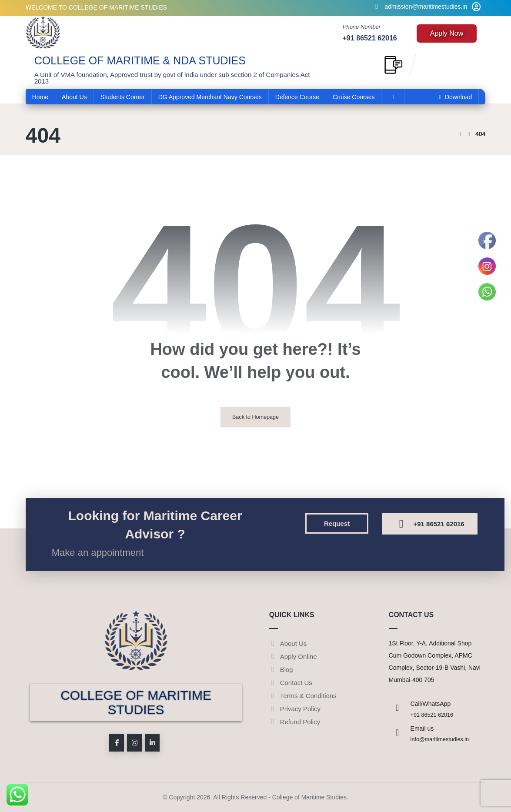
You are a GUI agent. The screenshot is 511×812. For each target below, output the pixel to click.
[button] (337, 523)
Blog (281, 670)
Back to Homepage (255, 417)
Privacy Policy (295, 709)
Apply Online (293, 657)
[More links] (393, 97)
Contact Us (291, 683)
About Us (288, 643)
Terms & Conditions (303, 696)
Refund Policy (295, 722)
